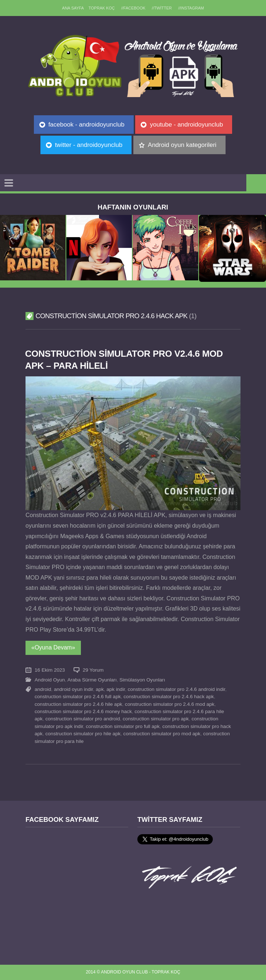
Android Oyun (50, 680)
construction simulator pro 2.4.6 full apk (78, 697)
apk (100, 689)
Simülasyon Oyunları (142, 680)
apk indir (116, 689)
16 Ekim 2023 (50, 670)
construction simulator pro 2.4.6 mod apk (170, 704)
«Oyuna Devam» (53, 647)
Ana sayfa (72, 8)
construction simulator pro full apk (123, 726)
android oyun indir (73, 689)
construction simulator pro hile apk (83, 734)
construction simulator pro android (83, 719)
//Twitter (162, 8)
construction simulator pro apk (156, 719)
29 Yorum (93, 670)
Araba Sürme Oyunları (92, 680)
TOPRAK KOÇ (101, 8)
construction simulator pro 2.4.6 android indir (177, 689)
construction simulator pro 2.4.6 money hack (83, 711)
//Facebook (133, 8)
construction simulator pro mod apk (162, 734)
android (43, 689)
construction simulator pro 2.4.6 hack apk (169, 697)
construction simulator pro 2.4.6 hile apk (78, 704)
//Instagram (192, 8)
